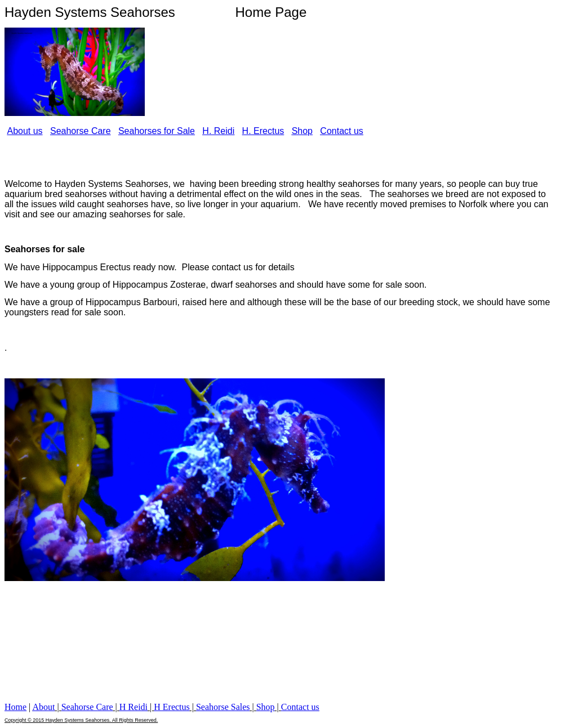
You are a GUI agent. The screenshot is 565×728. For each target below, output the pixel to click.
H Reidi (134, 707)
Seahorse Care (81, 131)
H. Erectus (263, 131)
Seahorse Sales (223, 707)
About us (25, 131)
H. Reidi (218, 131)
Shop (302, 131)
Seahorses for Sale (157, 131)
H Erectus (172, 707)
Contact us (341, 131)
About (43, 707)
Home (15, 707)
